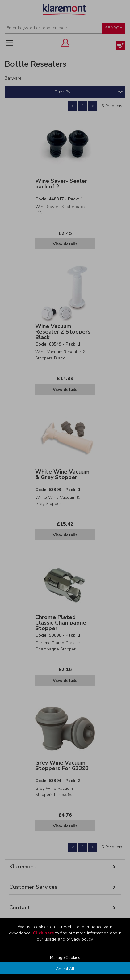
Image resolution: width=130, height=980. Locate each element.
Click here (43, 933)
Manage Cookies (65, 958)
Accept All (65, 969)
